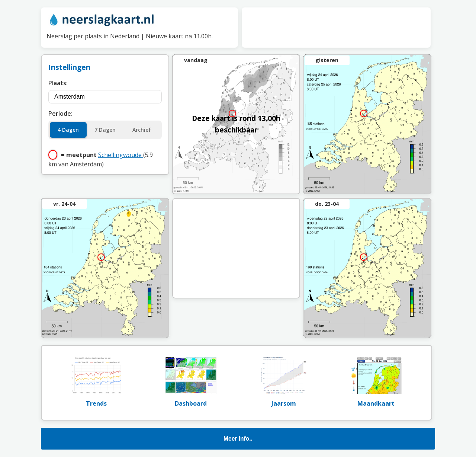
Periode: (60, 114)
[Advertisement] (336, 26)
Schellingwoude (121, 155)
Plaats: (58, 83)
